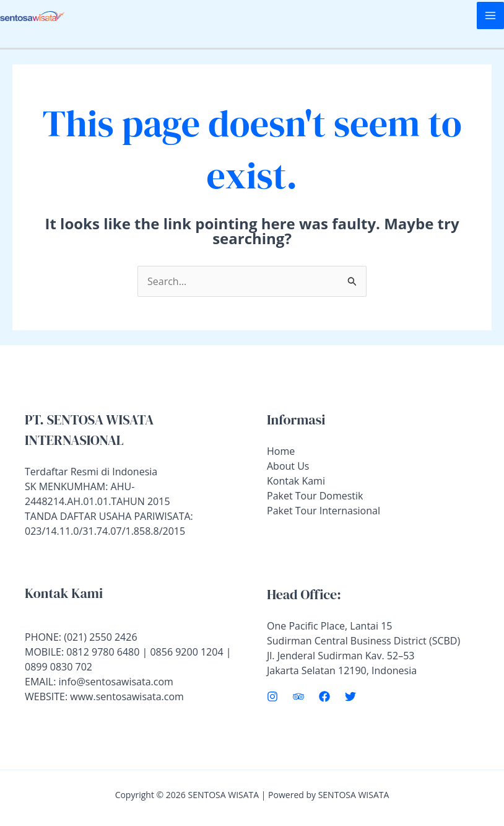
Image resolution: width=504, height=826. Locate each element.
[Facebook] (324, 696)
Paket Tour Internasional (324, 511)
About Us (288, 466)
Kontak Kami (296, 481)
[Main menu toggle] (490, 15)
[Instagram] (272, 696)
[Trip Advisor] (298, 696)
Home (281, 451)
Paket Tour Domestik (315, 496)
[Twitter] (350, 696)
